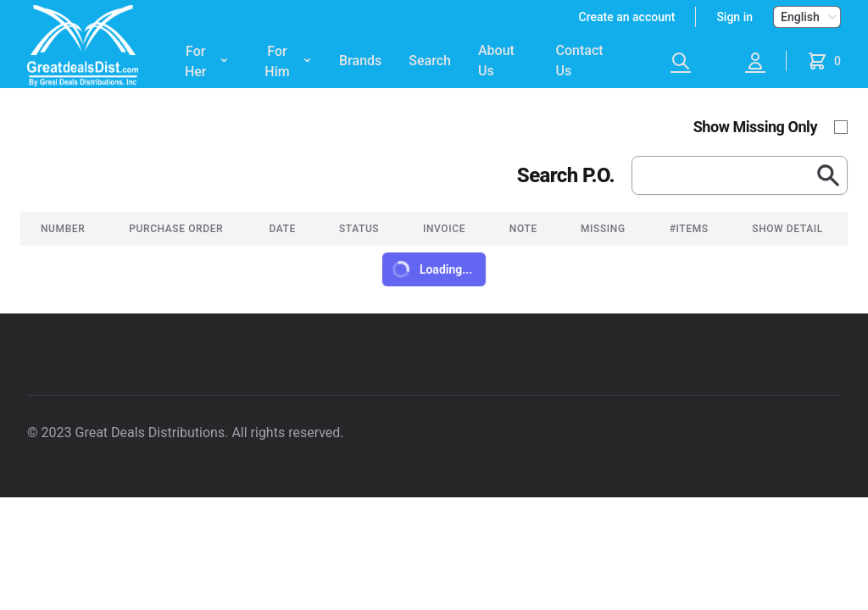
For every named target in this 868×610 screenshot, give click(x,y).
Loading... (431, 269)
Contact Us (580, 61)
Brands (360, 61)
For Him (288, 62)
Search (430, 61)
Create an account (627, 17)
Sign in (734, 17)
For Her (207, 62)
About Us (496, 61)
